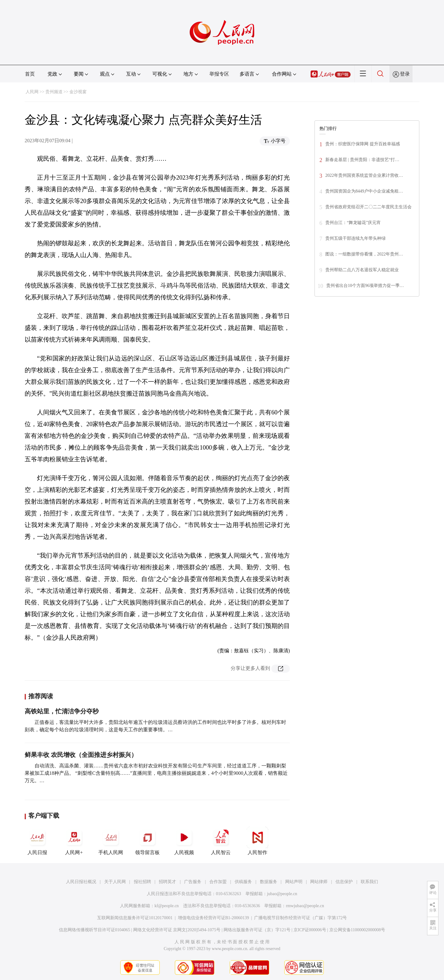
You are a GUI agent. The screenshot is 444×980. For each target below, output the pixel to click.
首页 (30, 74)
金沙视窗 (78, 92)
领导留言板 (147, 841)
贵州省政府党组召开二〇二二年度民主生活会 (368, 207)
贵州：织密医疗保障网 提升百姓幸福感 (363, 144)
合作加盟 (218, 882)
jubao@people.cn (282, 894)
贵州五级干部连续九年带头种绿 (356, 238)
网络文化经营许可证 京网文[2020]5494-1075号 (177, 930)
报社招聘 (142, 882)
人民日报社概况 (81, 882)
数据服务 (269, 882)
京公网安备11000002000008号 (357, 930)
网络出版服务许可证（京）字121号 (257, 930)
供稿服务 (243, 882)
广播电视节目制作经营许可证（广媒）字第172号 (300, 918)
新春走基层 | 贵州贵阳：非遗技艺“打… (362, 160)
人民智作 (257, 841)
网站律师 (319, 882)
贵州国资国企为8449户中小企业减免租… (364, 191)
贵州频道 (54, 92)
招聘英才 (167, 882)
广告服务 (193, 882)
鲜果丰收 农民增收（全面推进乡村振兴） (81, 755)
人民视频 (184, 841)
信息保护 (344, 882)
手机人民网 (111, 841)
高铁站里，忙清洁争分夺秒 (62, 711)
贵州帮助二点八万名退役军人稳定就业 (362, 270)
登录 (405, 74)
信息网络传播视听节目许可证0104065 (95, 930)
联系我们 (369, 882)
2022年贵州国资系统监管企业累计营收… (364, 175)
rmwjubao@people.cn (305, 906)
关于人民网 (115, 882)
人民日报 (37, 841)
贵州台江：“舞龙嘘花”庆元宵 (353, 223)
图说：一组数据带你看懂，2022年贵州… (364, 254)
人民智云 (221, 841)
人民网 (32, 92)
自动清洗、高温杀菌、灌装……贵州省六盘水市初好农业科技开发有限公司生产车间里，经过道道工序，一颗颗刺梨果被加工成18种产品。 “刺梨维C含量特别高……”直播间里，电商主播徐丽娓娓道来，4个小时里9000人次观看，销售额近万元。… (156, 773)
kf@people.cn (167, 906)
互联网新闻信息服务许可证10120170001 (135, 918)
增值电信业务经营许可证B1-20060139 (214, 918)
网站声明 (294, 882)
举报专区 (219, 74)
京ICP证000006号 (310, 930)
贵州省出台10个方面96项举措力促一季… (365, 286)
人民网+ (74, 841)
